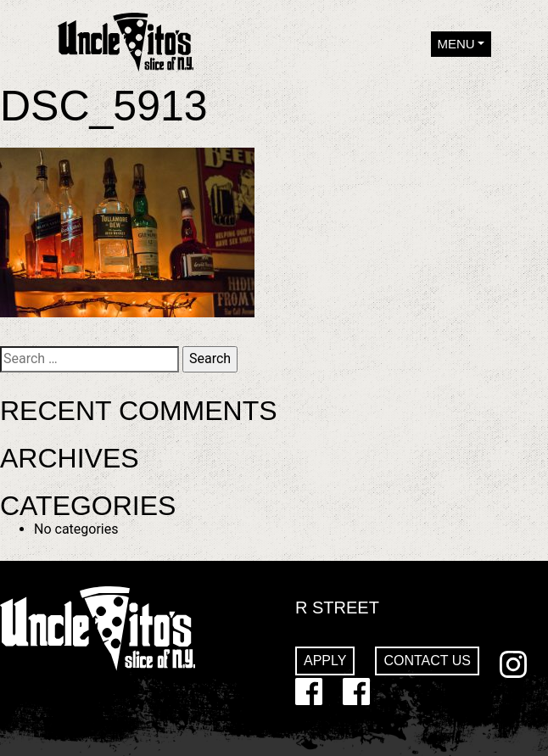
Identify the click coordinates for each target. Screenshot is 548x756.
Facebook (309, 692)
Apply (325, 661)
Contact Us (427, 661)
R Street (337, 608)
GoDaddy (356, 692)
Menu (456, 44)
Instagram (513, 664)
